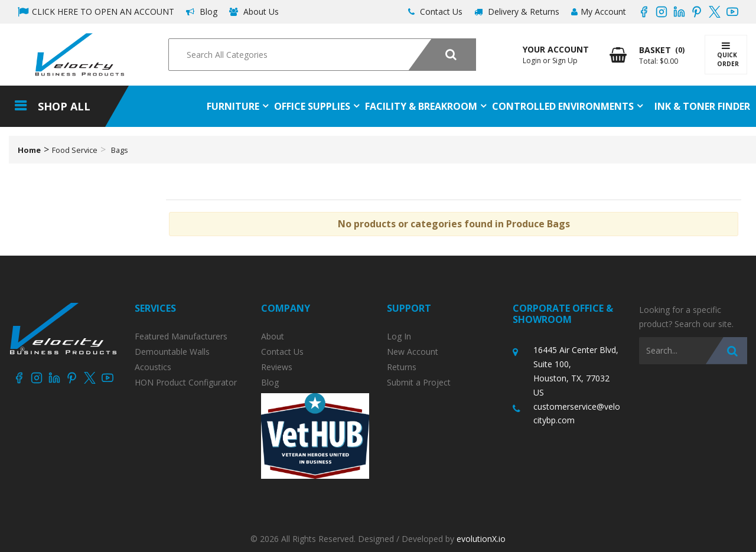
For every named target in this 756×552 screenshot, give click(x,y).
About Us (254, 12)
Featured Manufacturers (181, 337)
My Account (599, 12)
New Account (413, 352)
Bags (120, 150)
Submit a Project (419, 383)
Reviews (277, 367)
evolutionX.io (481, 539)
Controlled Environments (563, 106)
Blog (202, 12)
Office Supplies (312, 106)
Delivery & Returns (517, 12)
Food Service (75, 150)
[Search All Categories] (322, 55)
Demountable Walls (172, 352)
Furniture (233, 106)
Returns (402, 367)
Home (29, 150)
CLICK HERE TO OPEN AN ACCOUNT (96, 12)
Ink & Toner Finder (702, 106)
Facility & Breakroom (421, 106)
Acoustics (153, 367)
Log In (399, 337)
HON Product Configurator (186, 383)
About (273, 337)
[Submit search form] (442, 55)
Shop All (64, 106)
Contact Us (435, 12)
